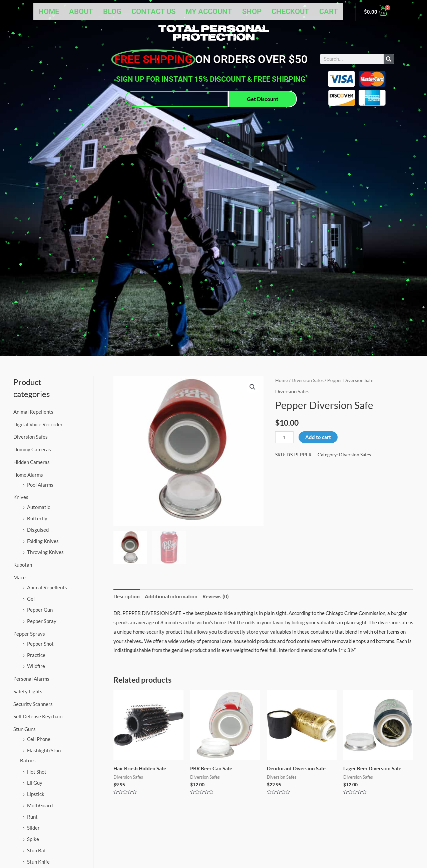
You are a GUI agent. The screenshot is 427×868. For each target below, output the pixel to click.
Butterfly (37, 518)
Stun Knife (38, 862)
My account (209, 11)
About (81, 11)
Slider (33, 828)
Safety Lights (28, 691)
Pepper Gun (40, 610)
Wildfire (36, 666)
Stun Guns (25, 729)
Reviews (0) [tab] (216, 596)
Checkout (290, 11)
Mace (20, 577)
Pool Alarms (40, 485)
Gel (31, 599)
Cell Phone (39, 739)
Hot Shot (37, 772)
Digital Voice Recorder (38, 424)
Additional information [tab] (171, 596)
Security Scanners (33, 704)
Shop (252, 11)
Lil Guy (35, 783)
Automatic (39, 507)
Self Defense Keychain (38, 716)
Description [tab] (127, 596)
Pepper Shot (40, 644)
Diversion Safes (31, 437)
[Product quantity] (284, 437)
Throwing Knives (45, 552)
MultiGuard (40, 805)
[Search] (389, 59)
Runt (32, 817)
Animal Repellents (33, 412)
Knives (21, 497)
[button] (253, 387)
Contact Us (153, 11)
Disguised (38, 530)
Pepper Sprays (29, 634)
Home (49, 11)
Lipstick (36, 794)
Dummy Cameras (32, 449)
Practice (36, 655)
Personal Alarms (31, 679)
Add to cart (318, 437)
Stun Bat (37, 850)
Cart (329, 11)
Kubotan (23, 565)
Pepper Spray (42, 621)
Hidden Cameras (32, 462)
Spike (33, 839)
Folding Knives (43, 541)
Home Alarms (28, 475)
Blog (112, 11)
